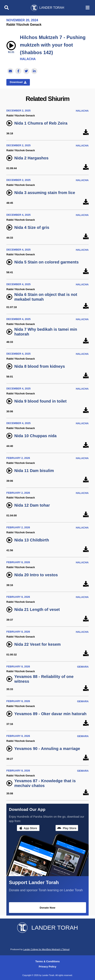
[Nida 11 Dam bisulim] (86, 480)
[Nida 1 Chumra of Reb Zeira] (86, 132)
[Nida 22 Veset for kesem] (86, 654)
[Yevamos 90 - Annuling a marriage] (86, 758)
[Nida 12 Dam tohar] (86, 514)
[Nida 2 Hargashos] (86, 167)
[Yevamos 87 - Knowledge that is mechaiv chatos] (86, 792)
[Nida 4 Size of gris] (86, 237)
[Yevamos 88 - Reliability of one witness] (86, 688)
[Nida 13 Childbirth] (86, 549)
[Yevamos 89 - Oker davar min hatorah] (86, 723)
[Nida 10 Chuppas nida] (86, 445)
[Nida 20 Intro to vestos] (86, 584)
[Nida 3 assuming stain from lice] (86, 202)
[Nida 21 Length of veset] (86, 619)
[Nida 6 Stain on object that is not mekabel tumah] (86, 306)
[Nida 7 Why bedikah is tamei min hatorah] (86, 341)
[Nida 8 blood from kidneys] (86, 376)
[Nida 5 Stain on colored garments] (86, 271)
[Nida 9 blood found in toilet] (86, 410)
